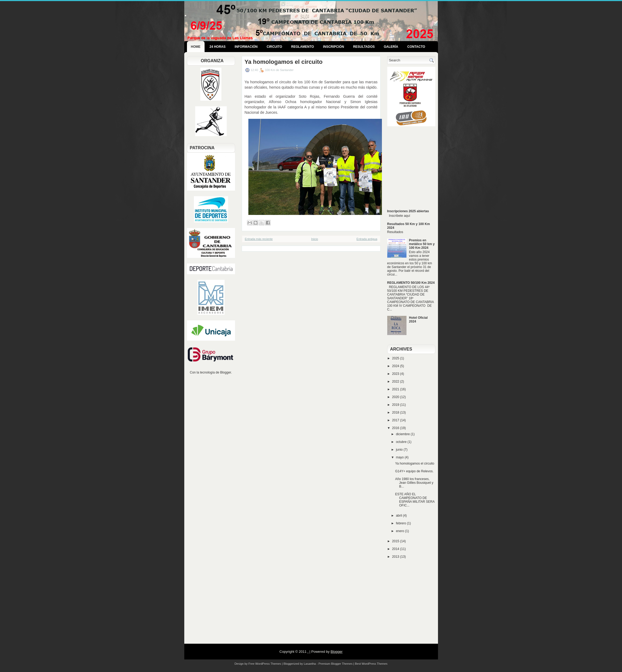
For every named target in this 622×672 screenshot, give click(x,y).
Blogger (226, 372)
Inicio (315, 239)
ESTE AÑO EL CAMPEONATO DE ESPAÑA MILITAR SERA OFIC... (415, 500)
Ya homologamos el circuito (284, 62)
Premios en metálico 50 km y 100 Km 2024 (422, 244)
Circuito (275, 47)
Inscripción (333, 47)
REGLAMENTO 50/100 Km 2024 (411, 283)
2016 (396, 428)
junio (400, 450)
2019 (396, 405)
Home (196, 47)
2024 (396, 366)
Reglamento (302, 47)
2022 (396, 382)
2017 (396, 420)
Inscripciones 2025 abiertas (408, 211)
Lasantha (310, 664)
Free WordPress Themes (265, 664)
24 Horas (218, 47)
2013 (396, 557)
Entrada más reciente (259, 239)
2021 (396, 389)
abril (399, 516)
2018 (396, 412)
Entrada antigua (367, 239)
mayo (400, 457)
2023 (396, 374)
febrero (401, 523)
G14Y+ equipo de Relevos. (414, 471)
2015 (396, 541)
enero (400, 531)
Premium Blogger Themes (335, 664)
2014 (396, 549)
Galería (391, 47)
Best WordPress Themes (371, 664)
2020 (396, 397)
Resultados (364, 47)
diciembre (403, 434)
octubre (402, 442)
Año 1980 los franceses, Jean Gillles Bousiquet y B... (414, 483)
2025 (396, 358)
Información (246, 47)
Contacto (416, 47)
